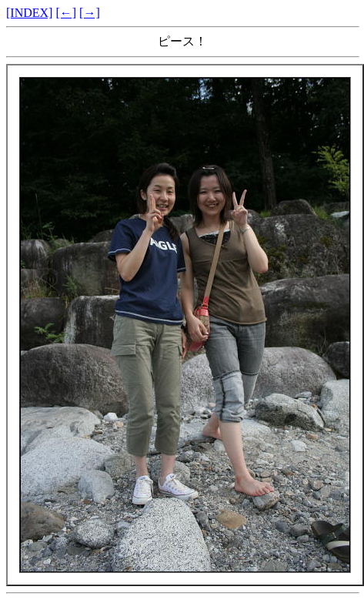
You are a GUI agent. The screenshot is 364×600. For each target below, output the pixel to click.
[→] (90, 13)
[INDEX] (29, 13)
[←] (66, 13)
